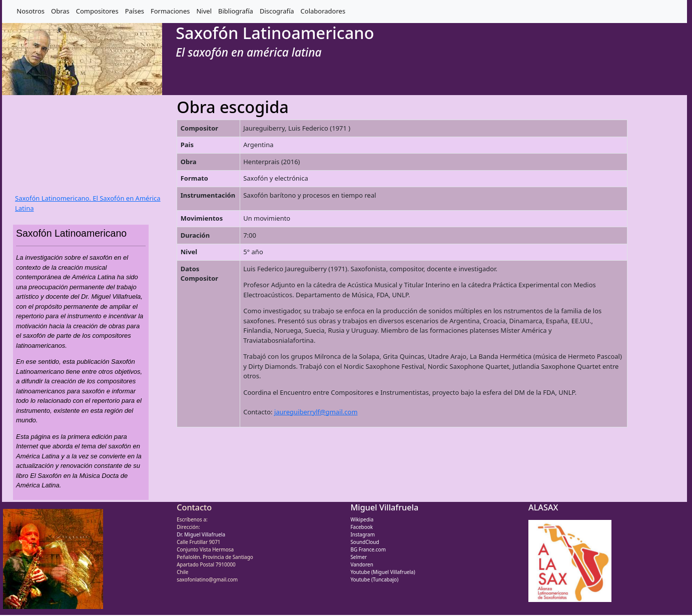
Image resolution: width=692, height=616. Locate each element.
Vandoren (362, 564)
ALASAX (543, 507)
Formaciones (170, 11)
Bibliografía (236, 11)
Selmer (359, 557)
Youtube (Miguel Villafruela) (383, 572)
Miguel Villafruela (384, 507)
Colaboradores (323, 11)
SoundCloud (365, 542)
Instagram (363, 534)
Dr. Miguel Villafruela (201, 534)
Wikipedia (362, 519)
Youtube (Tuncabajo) (374, 579)
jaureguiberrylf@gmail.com (316, 412)
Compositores (97, 11)
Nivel (204, 11)
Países (135, 11)
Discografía (277, 11)
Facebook (362, 527)
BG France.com (368, 549)
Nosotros (31, 11)
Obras (60, 11)
